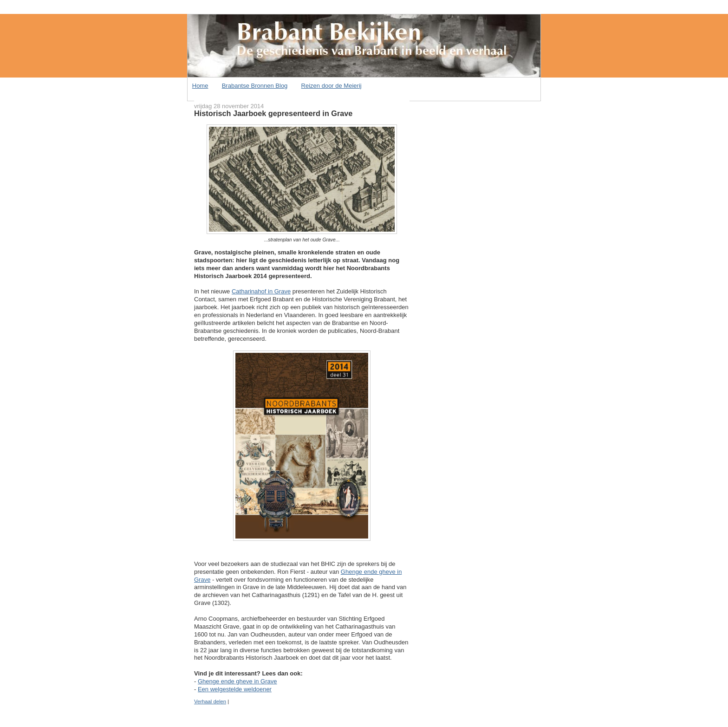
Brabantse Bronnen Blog (255, 86)
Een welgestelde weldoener (235, 689)
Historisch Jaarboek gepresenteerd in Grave (273, 113)
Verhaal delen (210, 701)
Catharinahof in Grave (261, 291)
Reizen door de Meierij (331, 86)
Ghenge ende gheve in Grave (237, 681)
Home (200, 86)
